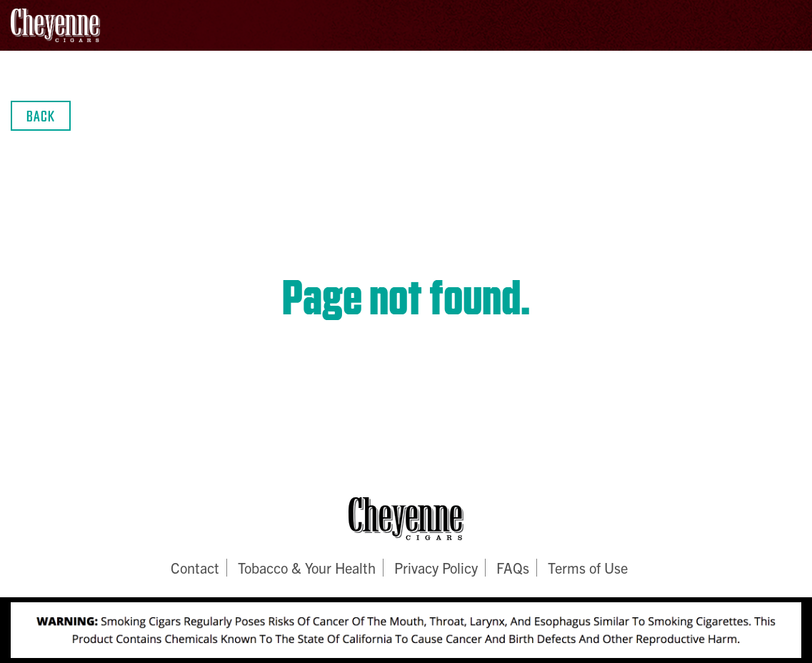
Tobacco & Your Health (307, 568)
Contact (195, 568)
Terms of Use (588, 568)
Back (41, 115)
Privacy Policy (436, 568)
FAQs (513, 568)
